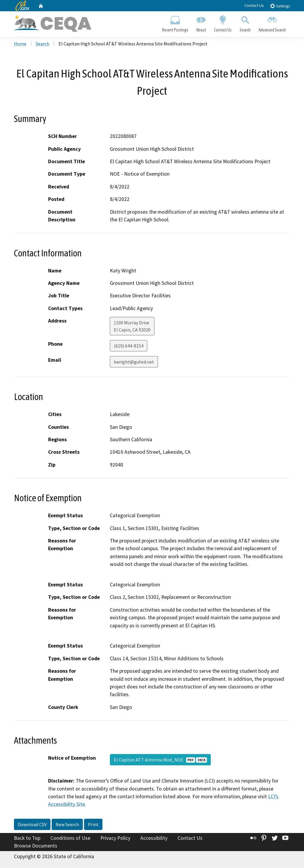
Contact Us (254, 5)
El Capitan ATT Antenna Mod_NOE (160, 760)
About (201, 23)
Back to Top (27, 839)
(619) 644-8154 (129, 346)
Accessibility (154, 839)
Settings (280, 6)
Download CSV (32, 825)
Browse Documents (36, 846)
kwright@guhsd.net (134, 362)
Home (20, 44)
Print (93, 825)
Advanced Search (272, 23)
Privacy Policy (115, 839)
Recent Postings (175, 23)
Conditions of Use (70, 839)
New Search (67, 825)
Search (245, 23)
